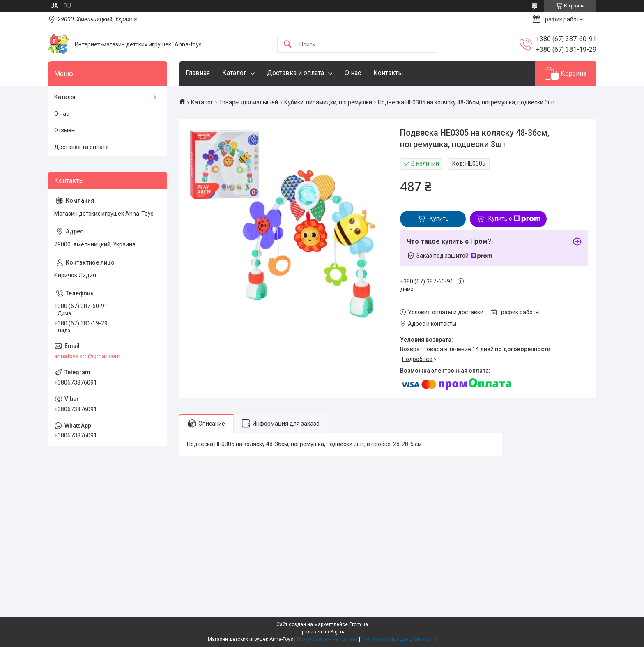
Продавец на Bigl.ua (322, 632)
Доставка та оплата (82, 147)
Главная (198, 73)
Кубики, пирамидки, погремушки (328, 102)
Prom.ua (359, 624)
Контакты (388, 73)
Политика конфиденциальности (399, 639)
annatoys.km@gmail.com (87, 356)
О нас (353, 73)
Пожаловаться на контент (327, 639)
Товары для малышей (248, 102)
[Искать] (287, 45)
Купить (439, 219)
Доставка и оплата (296, 73)
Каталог (234, 73)
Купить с (514, 219)
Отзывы (65, 130)
